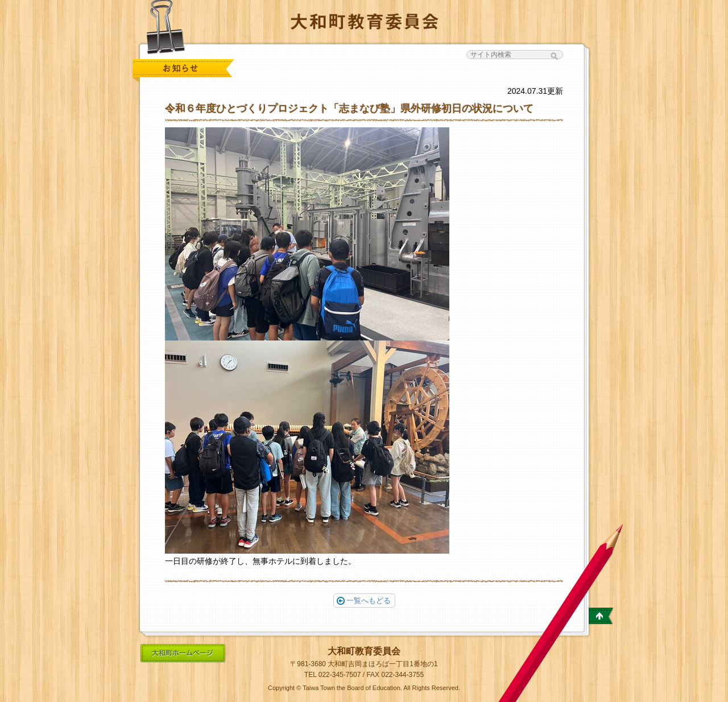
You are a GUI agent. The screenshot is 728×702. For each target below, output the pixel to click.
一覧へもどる (364, 601)
